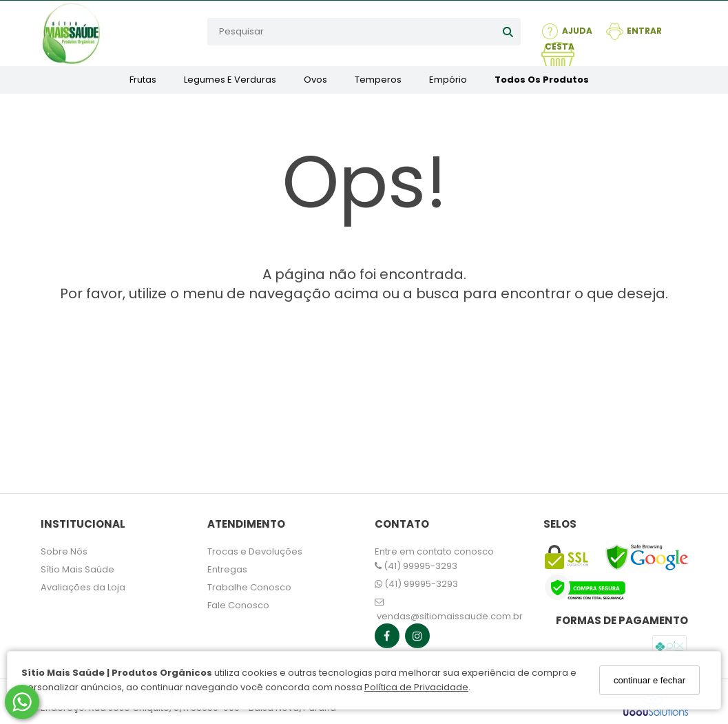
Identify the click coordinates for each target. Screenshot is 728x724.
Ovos (315, 80)
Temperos (378, 80)
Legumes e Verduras (230, 80)
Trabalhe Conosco (249, 587)
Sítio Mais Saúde (77, 569)
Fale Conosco (238, 605)
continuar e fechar (649, 680)
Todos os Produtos (542, 80)
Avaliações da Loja (83, 587)
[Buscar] (508, 32)
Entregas (227, 569)
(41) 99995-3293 (416, 566)
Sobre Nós (64, 551)
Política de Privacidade (416, 687)
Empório (448, 80)
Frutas (143, 80)
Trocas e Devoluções (255, 551)
